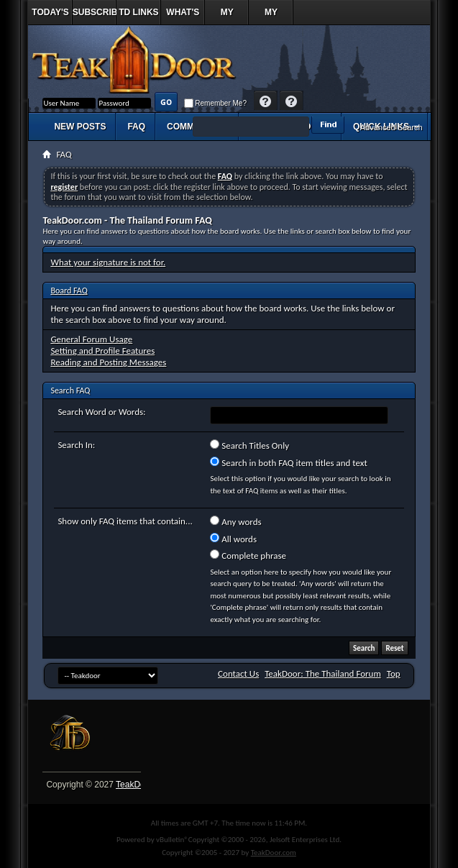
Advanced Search (391, 127)
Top (394, 673)
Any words (235, 521)
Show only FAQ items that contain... (125, 521)
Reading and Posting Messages (108, 362)
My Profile (271, 16)
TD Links (138, 12)
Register (292, 102)
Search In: (76, 445)
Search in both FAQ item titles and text (288, 462)
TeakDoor (134, 785)
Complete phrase (248, 555)
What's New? (183, 16)
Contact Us (238, 673)
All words (233, 539)
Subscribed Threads (95, 16)
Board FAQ (69, 291)
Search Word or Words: (101, 412)
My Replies (227, 16)
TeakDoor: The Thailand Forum (323, 673)
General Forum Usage (91, 339)
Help (266, 102)
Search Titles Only (249, 445)
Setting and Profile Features (102, 351)
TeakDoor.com (274, 853)
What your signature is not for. (108, 262)
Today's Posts (50, 16)
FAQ (136, 127)
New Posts (80, 127)
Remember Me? (215, 103)
